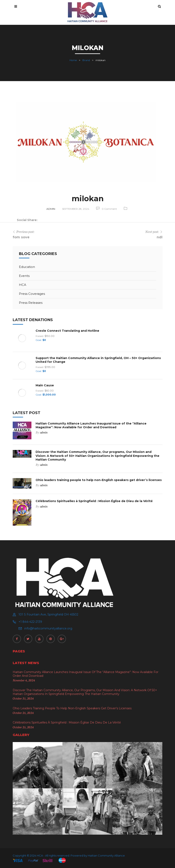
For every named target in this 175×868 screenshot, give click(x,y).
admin (51, 209)
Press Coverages (32, 294)
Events (24, 276)
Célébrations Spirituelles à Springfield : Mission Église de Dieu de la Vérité (94, 501)
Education (27, 267)
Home (73, 60)
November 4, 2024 (24, 680)
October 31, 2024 (23, 698)
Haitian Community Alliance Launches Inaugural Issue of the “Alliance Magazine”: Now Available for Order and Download (91, 425)
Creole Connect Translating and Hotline (67, 331)
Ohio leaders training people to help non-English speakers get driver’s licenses (99, 480)
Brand (86, 60)
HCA (23, 285)
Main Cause (45, 385)
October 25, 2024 (23, 713)
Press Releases (31, 303)
